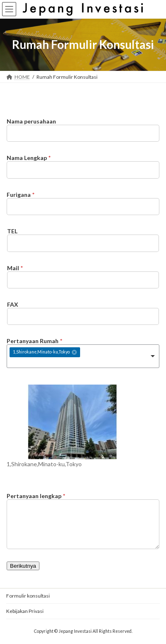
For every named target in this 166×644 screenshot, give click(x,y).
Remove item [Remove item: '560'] (74, 352)
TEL (12, 231)
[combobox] (83, 356)
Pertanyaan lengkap (36, 496)
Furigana (21, 195)
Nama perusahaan (31, 121)
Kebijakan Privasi (25, 611)
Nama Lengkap (29, 158)
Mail (15, 268)
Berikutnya (23, 566)
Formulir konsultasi (28, 596)
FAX (13, 304)
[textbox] (61, 362)
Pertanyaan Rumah (35, 341)
